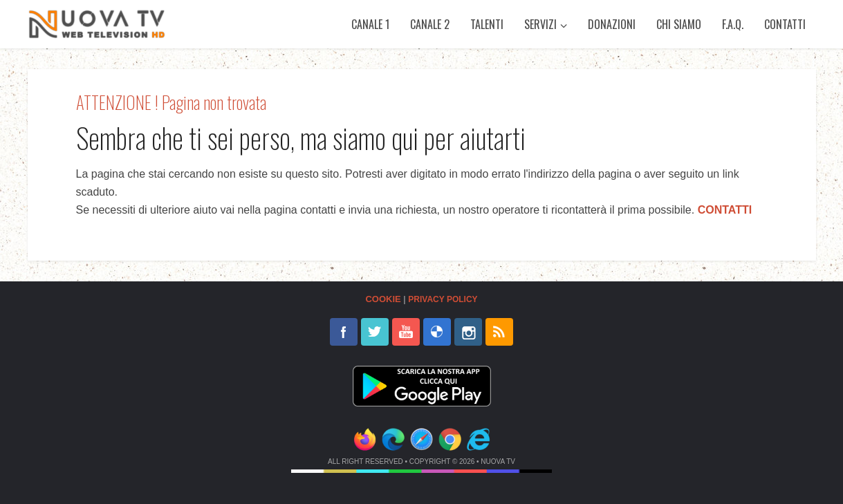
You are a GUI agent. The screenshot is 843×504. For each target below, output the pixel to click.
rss (499, 332)
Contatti (785, 24)
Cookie (383, 299)
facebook (344, 332)
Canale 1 (370, 24)
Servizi (540, 24)
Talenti (487, 24)
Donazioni (612, 24)
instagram (468, 332)
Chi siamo (679, 24)
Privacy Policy (443, 299)
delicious (437, 332)
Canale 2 (430, 24)
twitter (375, 332)
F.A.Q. (733, 24)
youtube (406, 332)
